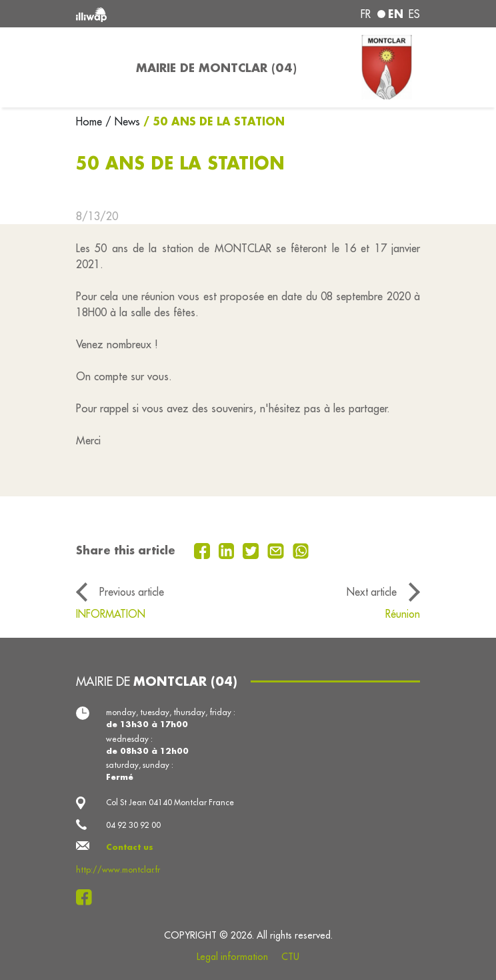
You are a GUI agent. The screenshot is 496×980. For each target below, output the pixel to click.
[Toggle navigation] (98, 67)
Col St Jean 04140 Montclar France (170, 802)
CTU (290, 957)
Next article (372, 592)
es (414, 14)
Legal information (232, 957)
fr (366, 14)
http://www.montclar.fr (118, 870)
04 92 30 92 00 (133, 825)
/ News (123, 121)
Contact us (130, 847)
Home (91, 121)
